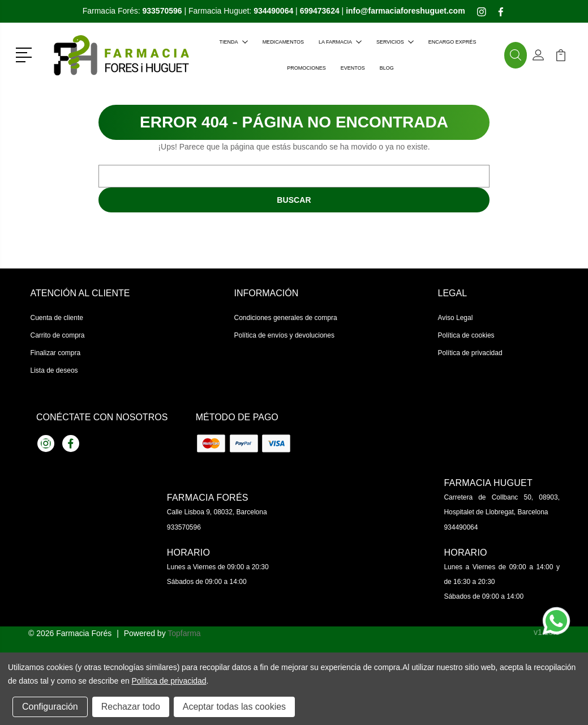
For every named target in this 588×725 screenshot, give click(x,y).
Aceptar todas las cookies (234, 707)
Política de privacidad (470, 353)
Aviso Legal (456, 318)
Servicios (395, 42)
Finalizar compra (56, 353)
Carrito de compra (58, 335)
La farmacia (340, 42)
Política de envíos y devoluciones (284, 335)
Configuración (50, 707)
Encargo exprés (452, 42)
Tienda (234, 42)
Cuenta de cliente (57, 318)
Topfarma (184, 633)
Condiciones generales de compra (286, 318)
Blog (387, 68)
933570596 (184, 527)
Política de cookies (466, 335)
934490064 (461, 527)
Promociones (306, 68)
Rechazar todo (131, 707)
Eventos (353, 68)
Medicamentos (283, 42)
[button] (26, 54)
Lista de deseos (54, 370)
